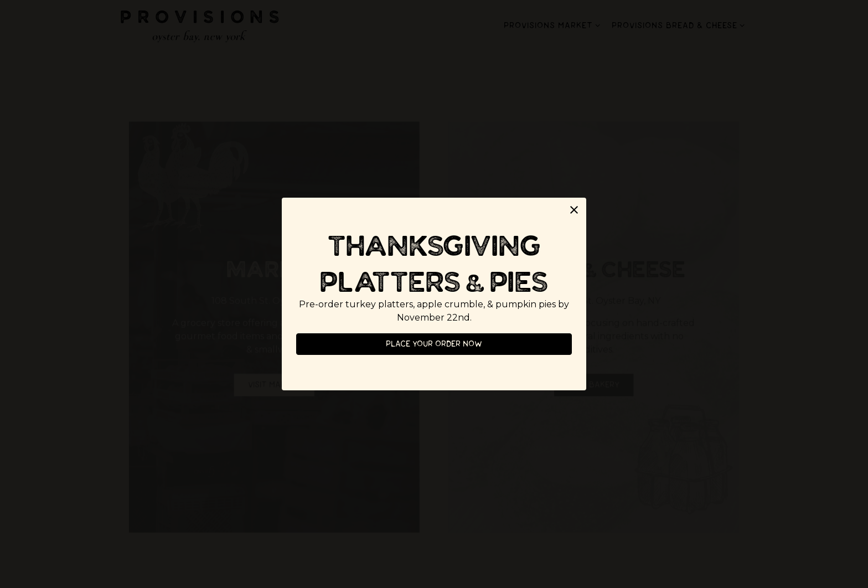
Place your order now (434, 344)
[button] (574, 210)
